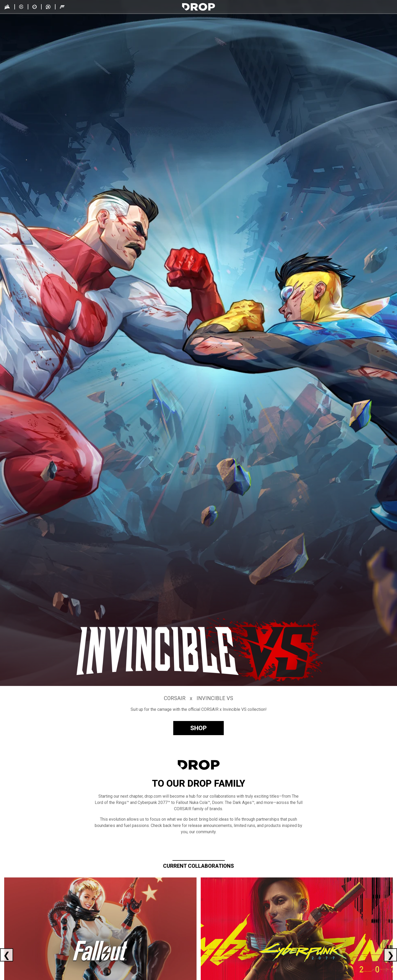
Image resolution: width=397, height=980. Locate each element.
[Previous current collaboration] (7, 955)
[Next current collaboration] (390, 955)
